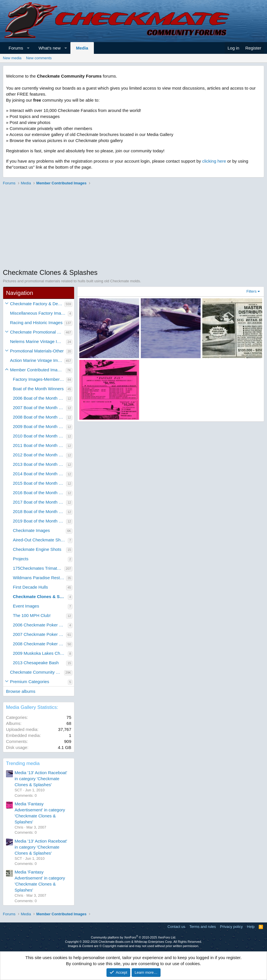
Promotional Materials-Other (37, 351)
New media (12, 58)
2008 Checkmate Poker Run (39, 644)
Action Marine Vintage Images (37, 360)
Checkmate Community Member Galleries (37, 672)
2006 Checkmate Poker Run (40, 625)
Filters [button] (251, 291)
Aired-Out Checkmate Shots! (40, 540)
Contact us (176, 927)
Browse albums (21, 691)
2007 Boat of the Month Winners (39, 408)
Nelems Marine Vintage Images (38, 341)
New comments (39, 58)
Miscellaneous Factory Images (39, 313)
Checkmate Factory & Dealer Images (37, 304)
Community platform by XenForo (134, 937)
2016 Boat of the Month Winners (39, 493)
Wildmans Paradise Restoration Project (39, 578)
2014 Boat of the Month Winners (39, 474)
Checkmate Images (31, 530)
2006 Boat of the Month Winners (39, 398)
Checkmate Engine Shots (37, 549)
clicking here (214, 161)
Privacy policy (231, 927)
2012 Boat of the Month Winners (39, 455)
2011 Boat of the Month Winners (39, 445)
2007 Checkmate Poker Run (39, 634)
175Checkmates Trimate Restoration (39, 568)
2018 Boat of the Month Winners (39, 511)
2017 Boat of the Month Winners (39, 502)
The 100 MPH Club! (32, 615)
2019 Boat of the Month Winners (39, 521)
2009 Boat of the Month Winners (39, 426)
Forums (16, 48)
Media (82, 48)
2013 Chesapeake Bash (36, 663)
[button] (28, 48)
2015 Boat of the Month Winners (39, 483)
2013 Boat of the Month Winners (39, 464)
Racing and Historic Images (36, 323)
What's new (50, 48)
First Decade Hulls (30, 587)
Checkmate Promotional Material (37, 332)
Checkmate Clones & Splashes (40, 597)
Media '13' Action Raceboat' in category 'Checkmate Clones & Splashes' (41, 779)
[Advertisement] (133, 228)
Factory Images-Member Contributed (39, 379)
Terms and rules (203, 927)
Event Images (26, 606)
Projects (21, 559)
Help (251, 927)
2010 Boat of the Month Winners (39, 436)
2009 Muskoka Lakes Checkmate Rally (40, 653)
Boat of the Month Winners (38, 389)
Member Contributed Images (37, 370)
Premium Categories (30, 682)
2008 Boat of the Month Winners (39, 417)
